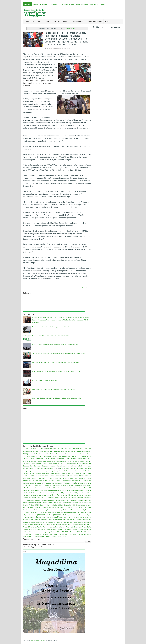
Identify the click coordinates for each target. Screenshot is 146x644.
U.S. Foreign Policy (85, 527)
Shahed (36, 520)
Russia (39, 517)
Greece (89, 476)
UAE (25, 529)
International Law (29, 485)
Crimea (68, 463)
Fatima (66, 471)
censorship (52, 459)
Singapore (79, 520)
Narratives (30, 500)
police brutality (65, 507)
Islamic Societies (67, 488)
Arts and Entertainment (64, 454)
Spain (64, 522)
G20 (73, 473)
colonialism (56, 461)
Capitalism (88, 456)
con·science (81, 461)
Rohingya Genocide (29, 517)
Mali (81, 493)
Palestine (26, 507)
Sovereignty (51, 522)
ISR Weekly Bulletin (37, 490)
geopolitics (45, 476)
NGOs (68, 500)
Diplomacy (53, 466)
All (33, 22)
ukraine (31, 529)
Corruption (51, 463)
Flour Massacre (36, 473)
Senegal (31, 520)
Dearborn (26, 466)
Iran (36, 485)
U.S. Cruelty (75, 527)
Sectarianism (87, 517)
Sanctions (50, 517)
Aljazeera (47, 451)
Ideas (58, 481)
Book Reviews (55, 4)
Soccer (89, 520)
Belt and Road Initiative (50, 456)
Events (62, 471)
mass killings (87, 493)
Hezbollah (56, 478)
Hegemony (49, 478)
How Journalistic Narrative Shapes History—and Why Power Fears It (54, 389)
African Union (28, 451)
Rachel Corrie (54, 512)
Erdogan (52, 471)
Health (43, 478)
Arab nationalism (81, 451)
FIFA (70, 471)
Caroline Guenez (29, 459)
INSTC (43, 483)
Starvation (84, 522)
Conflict (88, 461)
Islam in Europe (78, 486)
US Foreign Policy (85, 529)
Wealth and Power (33, 534)
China (89, 458)
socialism (26, 522)
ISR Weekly (28, 4)
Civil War (44, 461)
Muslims (58, 498)
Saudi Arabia (58, 517)
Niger (89, 500)
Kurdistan (34, 493)
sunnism (49, 524)
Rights (89, 515)
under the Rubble (42, 529)
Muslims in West (76, 498)
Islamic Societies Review (41, 4)
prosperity (82, 510)
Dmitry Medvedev (78, 466)
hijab (60, 478)
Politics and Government (81, 507)
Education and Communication (70, 468)
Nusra (89, 503)
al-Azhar (35, 451)
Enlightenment (33, 471)
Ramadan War (77, 512)
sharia (41, 520)
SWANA (64, 524)
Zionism (64, 537)
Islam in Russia (87, 486)
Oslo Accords (80, 505)
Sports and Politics (76, 522)
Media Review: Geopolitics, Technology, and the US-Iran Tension (53, 327)
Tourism (40, 527)
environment (41, 471)
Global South (69, 476)
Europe (57, 471)
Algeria (41, 451)
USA (30, 532)
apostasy (64, 451)
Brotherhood (72, 456)
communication (64, 461)
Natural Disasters (50, 500)
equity (47, 471)
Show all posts (70, 29)
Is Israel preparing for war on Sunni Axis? (45, 380)
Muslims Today (86, 498)
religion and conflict (29, 515)
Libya (63, 493)
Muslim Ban (31, 498)
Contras (44, 463)
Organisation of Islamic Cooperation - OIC (62, 505)
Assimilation (87, 454)
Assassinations (79, 454)
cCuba (45, 459)
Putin (40, 512)
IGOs (62, 481)
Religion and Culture (42, 515)
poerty (52, 508)
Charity (67, 459)
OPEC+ (37, 505)
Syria (69, 524)
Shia (68, 520)
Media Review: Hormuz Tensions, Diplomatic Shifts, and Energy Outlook (55, 345)
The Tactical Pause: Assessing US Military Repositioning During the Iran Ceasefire (58, 353)
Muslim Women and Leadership (45, 498)
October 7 (27, 505)
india (90, 481)
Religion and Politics (58, 515)
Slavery (84, 520)
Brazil (59, 456)
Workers (33, 537)
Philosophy (46, 507)
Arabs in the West (34, 454)
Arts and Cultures (51, 454)
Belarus (39, 456)
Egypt (82, 468)
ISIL (54, 485)
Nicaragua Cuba (82, 500)
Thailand (26, 527)
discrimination (61, 466)
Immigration (68, 481)
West (51, 534)
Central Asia (60, 459)
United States (56, 529)
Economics (26, 468)
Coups (57, 463)
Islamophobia (84, 488)
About (103, 4)
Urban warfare (75, 529)
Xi (56, 537)
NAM (25, 500)
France (52, 473)
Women (84, 534)
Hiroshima (66, 478)
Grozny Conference (30, 478)
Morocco (82, 495)
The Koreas (33, 527)
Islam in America (60, 486)
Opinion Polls (44, 505)
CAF (78, 456)
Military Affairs (73, 495)
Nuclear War (83, 503)
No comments (67, 48)
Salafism (44, 517)
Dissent (69, 466)
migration (64, 495)
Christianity (27, 461)
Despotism (45, 466)
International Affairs (83, 483)
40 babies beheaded (30, 448)
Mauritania (26, 495)
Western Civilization (59, 534)
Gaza (25, 476)
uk (27, 529)
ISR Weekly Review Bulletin (52, 490)
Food (43, 473)
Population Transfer (30, 510)
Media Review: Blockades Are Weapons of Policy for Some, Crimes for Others (57, 371)
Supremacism (57, 524)
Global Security (60, 476)
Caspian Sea (39, 459)
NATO (42, 500)
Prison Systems (52, 510)
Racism (61, 512)
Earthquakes (87, 466)
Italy (63, 490)
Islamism (76, 488)
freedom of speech (66, 473)
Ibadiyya (42, 481)
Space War (59, 522)
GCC (29, 476)
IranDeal (41, 486)
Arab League (71, 451)
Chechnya (73, 459)
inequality (32, 483)
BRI (62, 456)
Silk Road (72, 520)
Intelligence (67, 483)
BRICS (65, 456)
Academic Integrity (61, 449)
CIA (32, 461)
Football (47, 473)
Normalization (32, 503)
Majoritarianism (70, 493)
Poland (57, 507)
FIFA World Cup (76, 471)
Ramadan (69, 512)
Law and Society (51, 493)
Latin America (41, 493)
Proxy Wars (27, 512)
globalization (82, 476)
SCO (81, 517)
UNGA (50, 529)
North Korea (52, 503)
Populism (39, 510)
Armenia (43, 454)
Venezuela (40, 532)
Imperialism (75, 481)
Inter (73, 483)
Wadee (55, 532)
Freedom (57, 473)
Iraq (45, 485)
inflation (38, 483)
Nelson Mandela (61, 500)
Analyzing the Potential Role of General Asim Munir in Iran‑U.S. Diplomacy (56, 362)
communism (73, 461)
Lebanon (59, 493)
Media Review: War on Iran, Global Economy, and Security (50, 336)
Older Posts (86, 288)
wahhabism (62, 532)
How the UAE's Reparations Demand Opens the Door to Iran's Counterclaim (56, 398)
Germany (52, 476)
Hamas (39, 478)
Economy (50, 468)
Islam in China (69, 486)
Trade (45, 527)
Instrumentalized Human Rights (55, 483)
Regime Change (86, 512)
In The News (83, 481)
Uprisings (68, 529)
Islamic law (57, 488)
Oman (33, 505)
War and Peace (75, 532)
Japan (67, 490)
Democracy (37, 466)
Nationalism (36, 500)
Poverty (45, 510)
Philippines (38, 507)
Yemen (59, 537)
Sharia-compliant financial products (55, 520)
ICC (55, 481)
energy (25, 471)
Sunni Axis (43, 524)
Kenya (82, 490)
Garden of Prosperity (84, 473)
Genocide (38, 476)
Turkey (63, 527)
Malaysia (77, 493)
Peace (32, 507)
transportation (51, 527)
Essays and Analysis (68, 4)
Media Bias (38, 495)
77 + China (40, 448)
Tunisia (57, 527)
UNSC (62, 529)
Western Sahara (71, 534)
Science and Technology (71, 517)
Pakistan (88, 505)
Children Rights (82, 459)
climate (49, 461)
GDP (33, 476)
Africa (89, 448)
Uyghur (34, 532)
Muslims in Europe (66, 498)
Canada (82, 456)
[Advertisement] (86, 13)
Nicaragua (74, 500)
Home (27, 22)
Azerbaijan (26, 456)
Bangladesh (33, 456)
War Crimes (84, 532)
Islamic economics (38, 488)
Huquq (37, 481)
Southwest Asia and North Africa (38, 522)
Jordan (71, 490)
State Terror (31, 525)
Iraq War (50, 486)
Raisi (65, 512)
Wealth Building (43, 534)
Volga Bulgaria (48, 532)
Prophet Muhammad (71, 510)
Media (32, 495)
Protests (88, 510)
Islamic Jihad (48, 488)
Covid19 (63, 463)
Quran (47, 512)
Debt (31, 466)
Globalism (75, 476)
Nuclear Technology (72, 503)
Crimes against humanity (80, 463)
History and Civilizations (78, 478)
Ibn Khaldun (49, 481)
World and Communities (45, 537)
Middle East (56, 495)
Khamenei (88, 490)
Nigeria (25, 503)
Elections (88, 468)
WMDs (79, 534)
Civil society (37, 461)
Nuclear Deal (61, 503)
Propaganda (61, 510)
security (25, 520)
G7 (76, 473)
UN (35, 529)
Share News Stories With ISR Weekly (87, 4)
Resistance (83, 515)
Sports (69, 522)
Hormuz (89, 478)
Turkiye (68, 527)
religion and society (73, 515)
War (68, 532)
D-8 (90, 463)
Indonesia (26, 483)
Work (28, 537)
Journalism (76, 490)
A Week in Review (50, 448)
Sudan (37, 525)
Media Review (46, 495)
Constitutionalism (36, 464)
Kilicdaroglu (27, 493)
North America (42, 503)
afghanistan (83, 449)
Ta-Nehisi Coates (77, 524)
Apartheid (57, 451)
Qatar (43, 512)
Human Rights (29, 480)
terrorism (87, 524)
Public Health (34, 512)
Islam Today (27, 488)
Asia (73, 454)
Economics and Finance (38, 468)
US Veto (26, 532)
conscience (27, 463)
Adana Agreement (73, 448)
